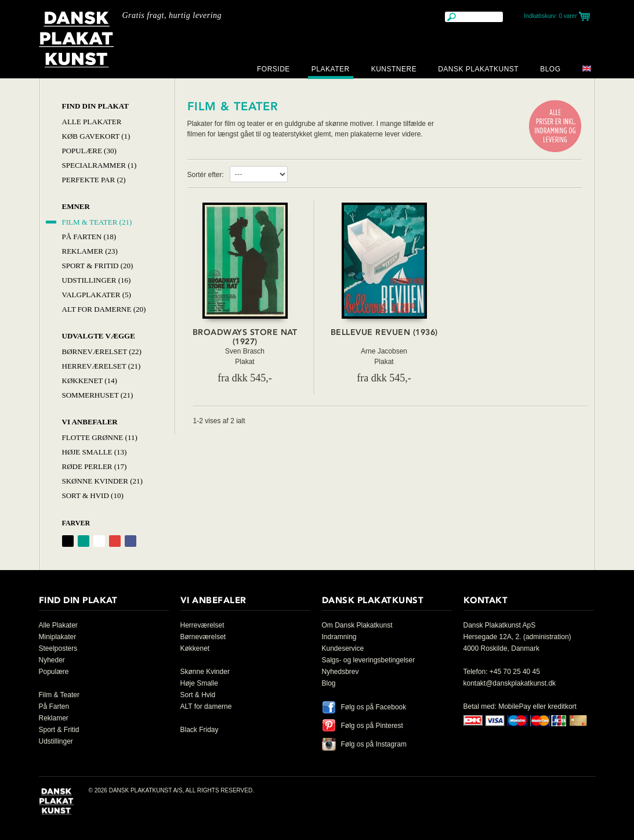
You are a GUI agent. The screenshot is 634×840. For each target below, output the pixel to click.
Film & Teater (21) (97, 222)
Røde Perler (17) (95, 466)
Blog (550, 69)
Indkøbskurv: (550, 16)
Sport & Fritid (59, 730)
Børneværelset (203, 637)
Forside (273, 69)
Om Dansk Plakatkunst (357, 625)
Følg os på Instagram (374, 744)
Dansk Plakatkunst (478, 69)
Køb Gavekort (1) (96, 136)
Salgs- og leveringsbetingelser (369, 660)
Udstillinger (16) (97, 280)
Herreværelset (202, 625)
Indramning (339, 637)
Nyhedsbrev (340, 672)
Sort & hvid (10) (93, 495)
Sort (68, 541)
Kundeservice (343, 648)
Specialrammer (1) (99, 165)
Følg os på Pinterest (372, 726)
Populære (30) (89, 151)
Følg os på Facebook (374, 707)
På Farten (54, 706)
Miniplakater (58, 637)
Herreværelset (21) (102, 366)
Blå (131, 541)
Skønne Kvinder (205, 672)
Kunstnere (394, 69)
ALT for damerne (206, 706)
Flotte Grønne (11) (100, 437)
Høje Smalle (199, 683)
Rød (115, 541)
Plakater (331, 69)
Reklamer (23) (90, 251)
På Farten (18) (89, 237)
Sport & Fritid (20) (98, 266)
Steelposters (58, 648)
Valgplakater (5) (97, 295)
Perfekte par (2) (94, 180)
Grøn (84, 541)
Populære (54, 672)
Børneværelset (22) (102, 351)
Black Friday (200, 730)
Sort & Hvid (198, 695)
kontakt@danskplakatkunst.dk (510, 683)
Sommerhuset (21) (98, 395)
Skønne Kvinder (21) (102, 481)
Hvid (99, 541)
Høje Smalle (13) (95, 452)
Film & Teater (59, 695)
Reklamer (54, 718)
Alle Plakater (92, 122)
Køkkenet (195, 648)
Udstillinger (56, 741)
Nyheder (52, 660)
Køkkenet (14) (90, 381)
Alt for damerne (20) (104, 309)
